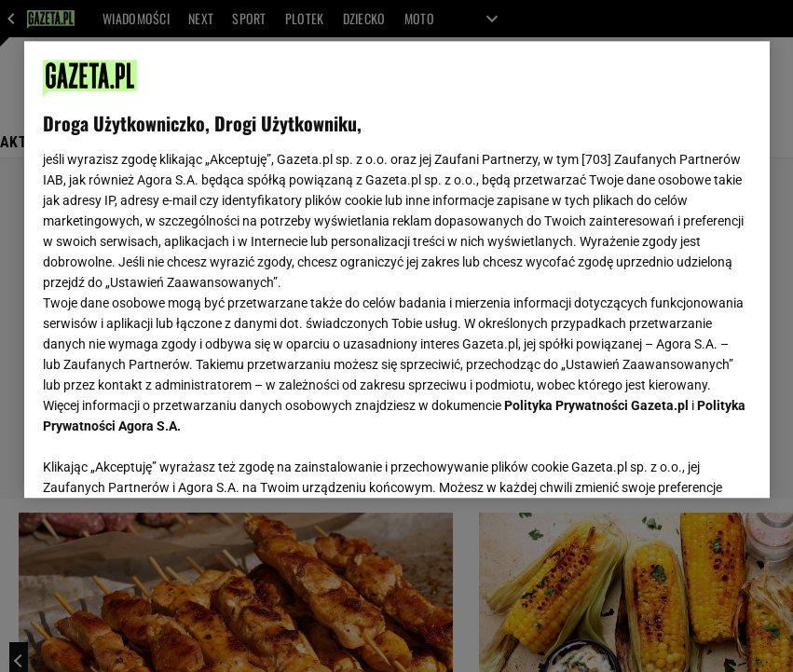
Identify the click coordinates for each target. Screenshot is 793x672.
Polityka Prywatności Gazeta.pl (596, 405)
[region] (397, 269)
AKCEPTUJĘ (687, 461)
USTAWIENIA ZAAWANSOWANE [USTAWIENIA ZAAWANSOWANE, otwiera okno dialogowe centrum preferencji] (164, 460)
